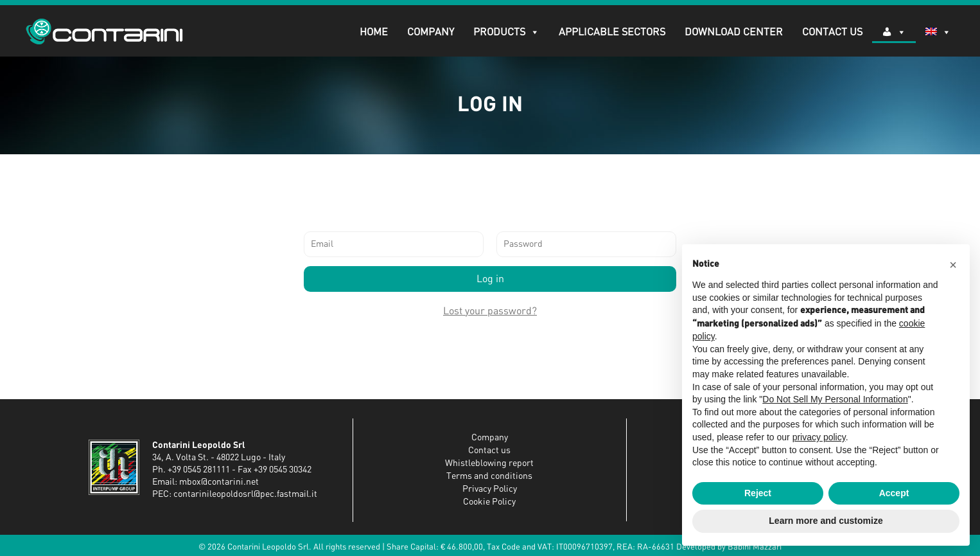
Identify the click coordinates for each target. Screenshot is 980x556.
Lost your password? (490, 311)
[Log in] (894, 32)
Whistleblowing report (489, 463)
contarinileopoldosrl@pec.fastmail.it (245, 494)
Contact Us (832, 32)
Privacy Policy (490, 489)
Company (431, 32)
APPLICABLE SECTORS (612, 32)
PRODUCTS (506, 32)
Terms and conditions (489, 476)
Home (374, 32)
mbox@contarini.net (219, 482)
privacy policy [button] (819, 437)
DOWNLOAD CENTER (734, 32)
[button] (953, 265)
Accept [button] (894, 493)
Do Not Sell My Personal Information (835, 399)
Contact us (489, 451)
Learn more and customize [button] (826, 521)
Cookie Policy (489, 502)
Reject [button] (758, 493)
